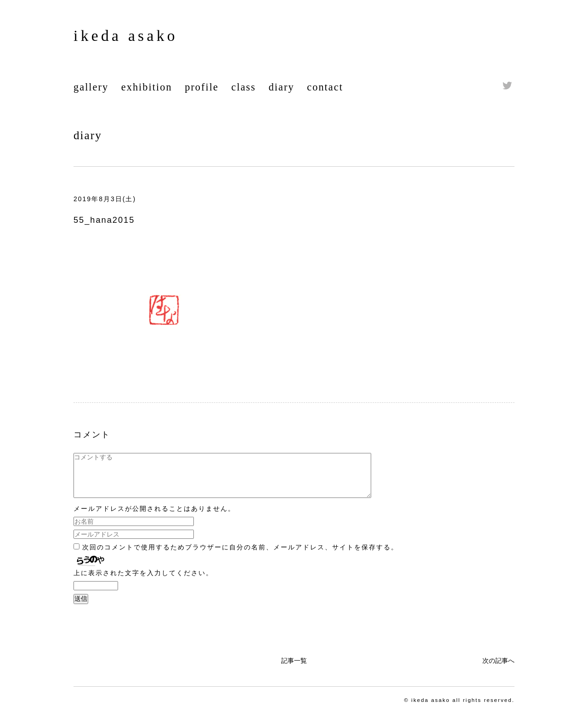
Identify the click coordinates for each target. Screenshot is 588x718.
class (244, 87)
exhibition (147, 87)
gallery (91, 87)
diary (282, 87)
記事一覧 (294, 669)
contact (325, 87)
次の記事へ (498, 669)
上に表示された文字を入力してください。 (143, 581)
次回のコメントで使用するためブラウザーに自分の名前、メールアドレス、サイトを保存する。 (240, 555)
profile (202, 87)
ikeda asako (126, 36)
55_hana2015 (104, 220)
